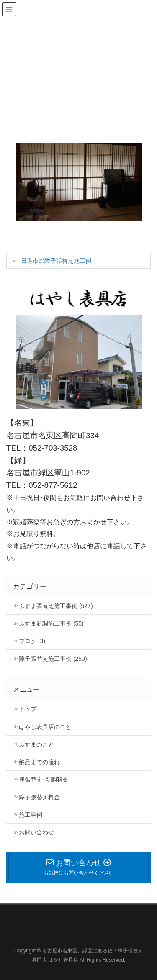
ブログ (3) (32, 641)
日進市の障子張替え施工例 (56, 261)
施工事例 (31, 815)
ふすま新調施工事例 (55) (51, 623)
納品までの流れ (39, 762)
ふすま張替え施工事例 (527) (56, 606)
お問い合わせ (36, 832)
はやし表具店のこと (45, 727)
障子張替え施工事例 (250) (53, 659)
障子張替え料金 (39, 797)
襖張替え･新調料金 (44, 780)
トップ (28, 709)
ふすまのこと (36, 744)
